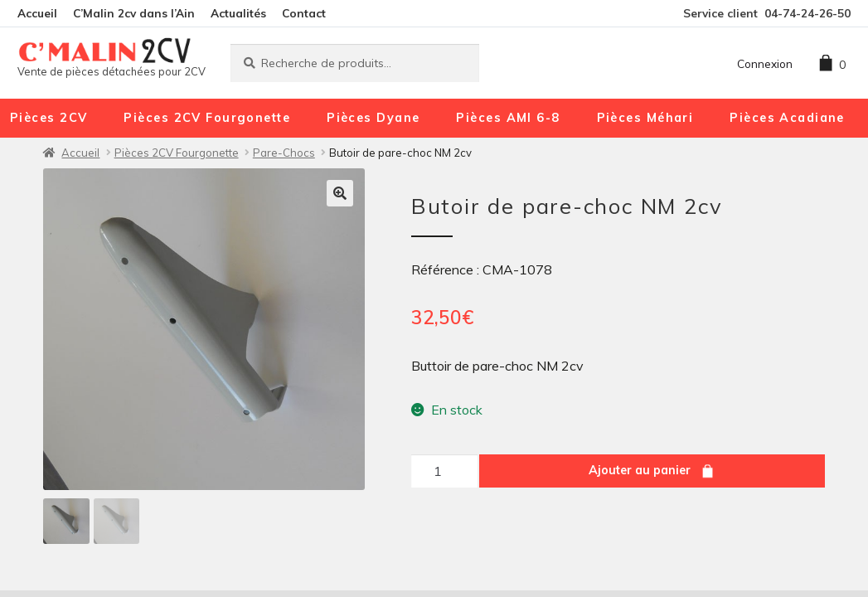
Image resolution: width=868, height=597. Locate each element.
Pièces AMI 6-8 (508, 118)
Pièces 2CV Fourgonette (207, 118)
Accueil (37, 13)
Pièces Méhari (645, 118)
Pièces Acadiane (787, 118)
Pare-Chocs (284, 153)
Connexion (765, 63)
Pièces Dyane (373, 118)
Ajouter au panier (640, 470)
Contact (304, 13)
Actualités (238, 13)
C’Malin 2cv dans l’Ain (134, 13)
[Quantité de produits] (444, 471)
